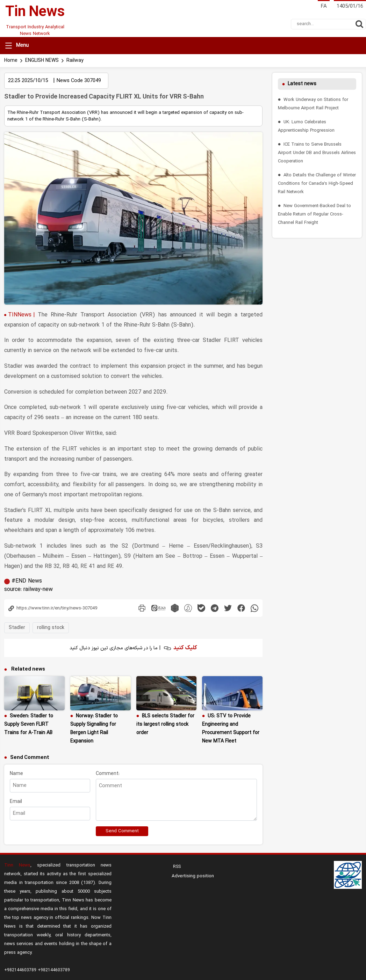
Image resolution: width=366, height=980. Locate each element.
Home (11, 61)
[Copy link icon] (65, 557)
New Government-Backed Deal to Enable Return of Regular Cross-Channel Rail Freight (314, 214)
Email (16, 750)
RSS (176, 815)
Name (16, 722)
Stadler (17, 576)
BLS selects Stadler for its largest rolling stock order (165, 673)
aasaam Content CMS (317, 970)
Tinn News (17, 814)
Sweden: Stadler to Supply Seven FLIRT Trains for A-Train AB (29, 673)
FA (324, 6)
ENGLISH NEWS (42, 61)
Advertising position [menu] (193, 825)
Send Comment (122, 780)
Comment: (108, 722)
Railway (75, 61)
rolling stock (51, 576)
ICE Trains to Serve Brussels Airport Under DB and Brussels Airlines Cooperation (317, 153)
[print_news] (142, 556)
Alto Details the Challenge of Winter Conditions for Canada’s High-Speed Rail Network (317, 184)
